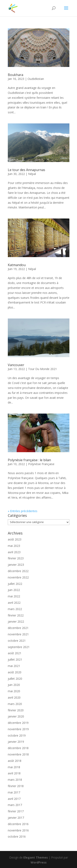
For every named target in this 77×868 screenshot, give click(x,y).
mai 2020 (14, 691)
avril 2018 (14, 773)
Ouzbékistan (36, 79)
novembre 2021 (18, 634)
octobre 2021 (17, 641)
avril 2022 (14, 603)
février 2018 (16, 786)
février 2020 (16, 710)
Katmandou (17, 265)
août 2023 (15, 539)
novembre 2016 (18, 830)
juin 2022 (14, 590)
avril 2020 (14, 697)
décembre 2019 (18, 723)
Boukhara (16, 75)
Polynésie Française (41, 464)
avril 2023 (14, 552)
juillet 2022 (15, 584)
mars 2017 (15, 805)
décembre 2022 (18, 571)
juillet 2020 (15, 679)
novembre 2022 (18, 577)
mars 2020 (15, 704)
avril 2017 (14, 799)
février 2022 (16, 615)
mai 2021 (14, 666)
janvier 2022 (16, 621)
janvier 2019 (16, 742)
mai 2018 (14, 767)
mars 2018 (15, 780)
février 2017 (16, 811)
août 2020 (15, 672)
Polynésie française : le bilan (30, 460)
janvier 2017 (16, 818)
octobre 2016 (17, 836)
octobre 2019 (17, 735)
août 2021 (15, 653)
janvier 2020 (16, 716)
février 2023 (16, 558)
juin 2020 (14, 685)
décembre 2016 (18, 824)
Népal (32, 174)
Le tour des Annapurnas (26, 170)
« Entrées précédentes (23, 511)
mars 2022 (15, 609)
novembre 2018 (18, 754)
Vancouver (16, 365)
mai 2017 (14, 792)
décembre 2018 (18, 748)
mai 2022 (14, 596)
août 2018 (15, 761)
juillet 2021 (15, 659)
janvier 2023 (16, 565)
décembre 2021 (18, 628)
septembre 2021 (19, 647)
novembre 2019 (18, 729)
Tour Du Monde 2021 (43, 369)
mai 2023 (14, 546)
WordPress (39, 862)
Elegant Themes (36, 857)
